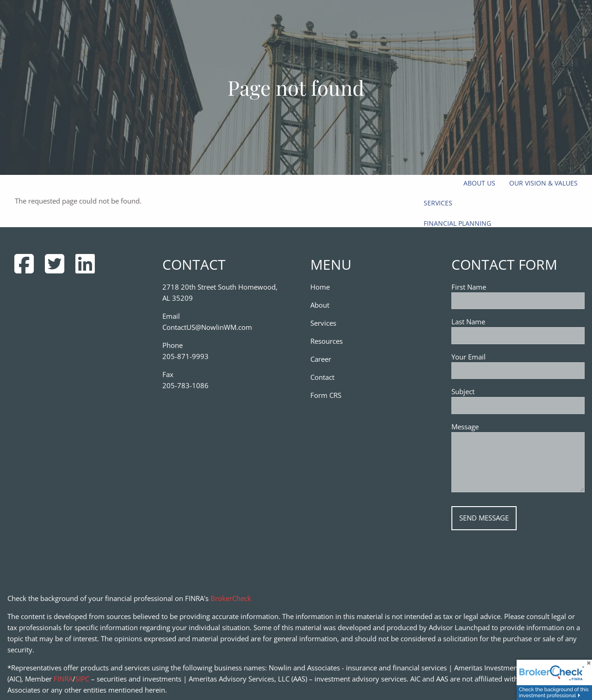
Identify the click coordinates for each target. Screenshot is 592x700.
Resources (327, 341)
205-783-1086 (185, 385)
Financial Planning (457, 223)
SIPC (82, 679)
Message (498, 427)
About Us (479, 183)
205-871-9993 (185, 356)
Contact (322, 377)
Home (320, 287)
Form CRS (326, 395)
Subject (496, 391)
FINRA (63, 679)
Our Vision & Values (543, 183)
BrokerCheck (231, 598)
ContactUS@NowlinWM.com (207, 327)
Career (321, 359)
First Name (469, 287)
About (320, 305)
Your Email (502, 357)
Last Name (468, 322)
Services (438, 203)
